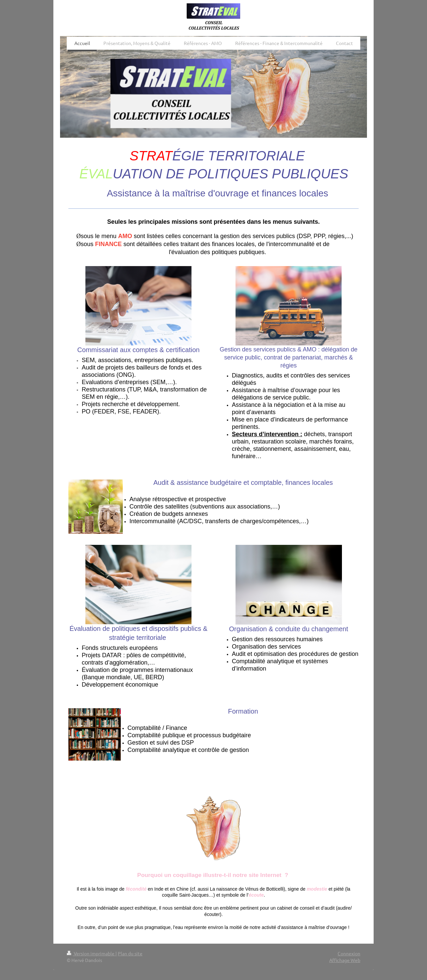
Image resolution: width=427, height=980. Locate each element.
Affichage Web (345, 960)
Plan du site (130, 953)
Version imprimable (91, 953)
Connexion (349, 953)
